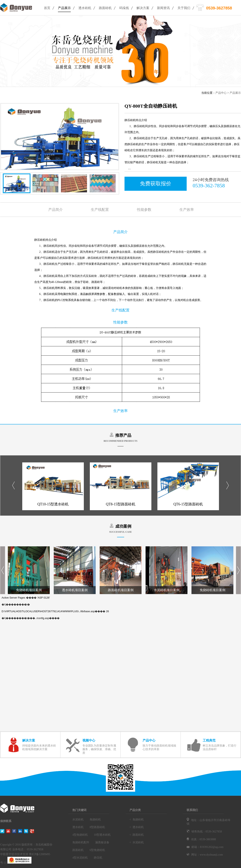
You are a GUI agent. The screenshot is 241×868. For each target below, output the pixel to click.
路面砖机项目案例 (121, 590)
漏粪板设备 (102, 842)
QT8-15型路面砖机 (121, 504)
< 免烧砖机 (137, 820)
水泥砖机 (78, 820)
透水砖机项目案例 (75, 590)
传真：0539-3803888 (201, 839)
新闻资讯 (163, 8)
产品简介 (56, 210)
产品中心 (221, 93)
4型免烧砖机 (80, 835)
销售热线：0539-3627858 (204, 832)
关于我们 (184, 8)
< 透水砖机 (137, 827)
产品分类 (135, 810)
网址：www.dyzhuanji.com (205, 855)
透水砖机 (85, 8)
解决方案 (143, 8)
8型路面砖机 (97, 827)
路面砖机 (105, 8)
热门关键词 (79, 810)
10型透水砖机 (102, 835)
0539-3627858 (219, 8)
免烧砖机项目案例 (29, 590)
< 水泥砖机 (137, 842)
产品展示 (64, 8)
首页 (47, 8)
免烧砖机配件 (81, 842)
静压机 (98, 858)
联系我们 (192, 810)
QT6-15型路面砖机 (188, 504)
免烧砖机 (95, 820)
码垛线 (124, 8)
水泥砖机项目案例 (167, 590)
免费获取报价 (156, 184)
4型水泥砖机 (80, 858)
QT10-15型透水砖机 (53, 504)
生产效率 (187, 210)
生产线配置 (100, 210)
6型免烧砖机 (97, 850)
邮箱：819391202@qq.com (205, 847)
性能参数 (144, 210)
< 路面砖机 (137, 835)
